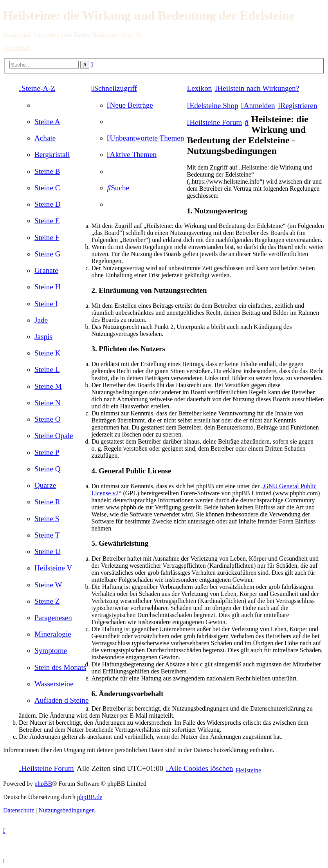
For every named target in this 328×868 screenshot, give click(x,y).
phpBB (43, 784)
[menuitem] (47, 122)
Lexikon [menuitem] (199, 88)
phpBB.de (90, 797)
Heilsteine (248, 770)
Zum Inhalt (17, 48)
